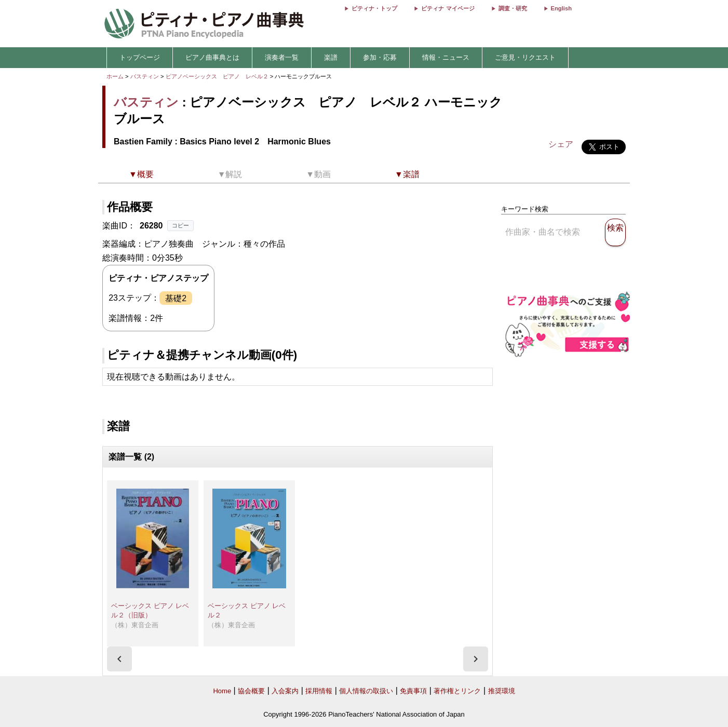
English (561, 8)
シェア (561, 144)
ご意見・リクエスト (525, 57)
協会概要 (251, 691)
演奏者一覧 (282, 57)
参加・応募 (380, 57)
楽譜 (331, 57)
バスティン (145, 76)
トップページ (140, 57)
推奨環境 (502, 691)
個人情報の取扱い (366, 691)
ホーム (115, 76)
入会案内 (285, 691)
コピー (180, 225)
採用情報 (319, 691)
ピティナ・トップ (374, 8)
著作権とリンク (457, 691)
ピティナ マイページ (448, 8)
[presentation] (119, 659)
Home (222, 691)
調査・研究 (513, 8)
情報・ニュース (446, 57)
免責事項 (413, 691)
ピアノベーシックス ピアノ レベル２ (218, 76)
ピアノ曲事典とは (212, 57)
